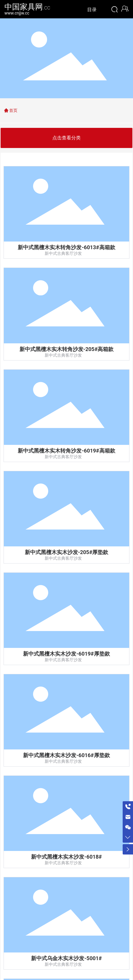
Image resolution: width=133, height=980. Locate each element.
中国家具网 (27, 7)
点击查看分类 (66, 138)
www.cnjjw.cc (17, 13)
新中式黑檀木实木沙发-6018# (66, 857)
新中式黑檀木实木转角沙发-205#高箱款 (67, 349)
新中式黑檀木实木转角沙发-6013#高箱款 (66, 247)
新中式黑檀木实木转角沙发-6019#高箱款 (66, 451)
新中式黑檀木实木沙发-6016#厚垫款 (66, 755)
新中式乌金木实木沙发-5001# (66, 958)
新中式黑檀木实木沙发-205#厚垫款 (67, 552)
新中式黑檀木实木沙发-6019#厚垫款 (66, 654)
